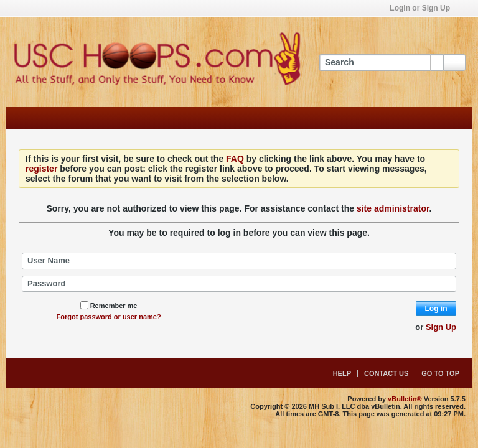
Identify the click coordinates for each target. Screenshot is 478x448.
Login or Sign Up (424, 8)
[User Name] (239, 261)
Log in (436, 309)
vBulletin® (405, 399)
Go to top (440, 373)
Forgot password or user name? (109, 317)
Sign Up (441, 327)
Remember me (109, 306)
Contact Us (386, 373)
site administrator (393, 208)
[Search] (381, 63)
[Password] (239, 284)
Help (342, 373)
